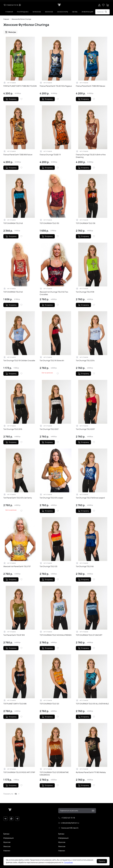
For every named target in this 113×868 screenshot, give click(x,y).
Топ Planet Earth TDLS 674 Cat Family (18, 498)
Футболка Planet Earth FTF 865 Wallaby (91, 772)
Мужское (37, 12)
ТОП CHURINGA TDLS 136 (86, 223)
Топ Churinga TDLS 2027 (49, 429)
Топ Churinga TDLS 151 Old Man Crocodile (19, 361)
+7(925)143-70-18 (11, 5)
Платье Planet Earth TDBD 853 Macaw (90, 86)
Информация (87, 12)
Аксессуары (63, 12)
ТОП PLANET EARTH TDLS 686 (15, 704)
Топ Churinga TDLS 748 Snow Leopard (90, 498)
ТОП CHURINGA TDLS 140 (13, 292)
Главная (9, 12)
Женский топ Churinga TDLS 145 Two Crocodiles (54, 293)
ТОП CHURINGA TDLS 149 (13, 223)
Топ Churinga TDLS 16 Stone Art (52, 361)
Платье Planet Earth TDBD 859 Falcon (18, 155)
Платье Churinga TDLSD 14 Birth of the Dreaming (91, 156)
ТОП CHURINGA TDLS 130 (49, 223)
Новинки (7, 851)
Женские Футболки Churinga (21, 19)
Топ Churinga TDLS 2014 (85, 361)
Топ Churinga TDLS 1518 (85, 292)
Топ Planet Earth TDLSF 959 (14, 635)
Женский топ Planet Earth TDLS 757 (17, 566)
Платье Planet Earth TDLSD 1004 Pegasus (56, 86)
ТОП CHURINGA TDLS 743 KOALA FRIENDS (56, 635)
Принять (102, 861)
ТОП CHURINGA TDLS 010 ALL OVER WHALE (92, 704)
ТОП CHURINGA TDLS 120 (49, 704)
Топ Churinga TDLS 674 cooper (51, 498)
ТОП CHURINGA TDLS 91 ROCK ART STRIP (19, 772)
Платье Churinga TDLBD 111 (50, 155)
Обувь (75, 12)
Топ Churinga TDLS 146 (85, 566)
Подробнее (68, 862)
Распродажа (23, 12)
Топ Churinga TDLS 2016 (13, 429)
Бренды (6, 834)
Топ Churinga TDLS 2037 (85, 429)
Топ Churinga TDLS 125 (48, 566)
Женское (49, 12)
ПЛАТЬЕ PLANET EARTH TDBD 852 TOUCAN (20, 86)
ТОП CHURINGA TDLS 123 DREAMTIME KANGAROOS (54, 774)
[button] (10, 32)
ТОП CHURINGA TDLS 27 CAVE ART (89, 635)
